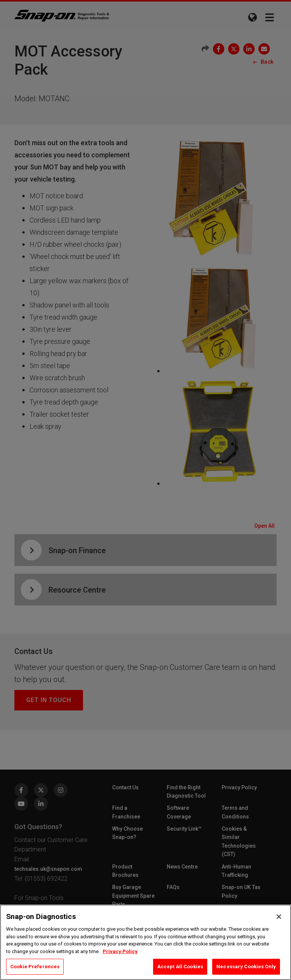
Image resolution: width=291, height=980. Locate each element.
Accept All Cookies (180, 967)
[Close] (279, 917)
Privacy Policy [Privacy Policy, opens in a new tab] (120, 951)
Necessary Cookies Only (246, 967)
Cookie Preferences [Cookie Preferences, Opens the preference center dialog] (35, 967)
